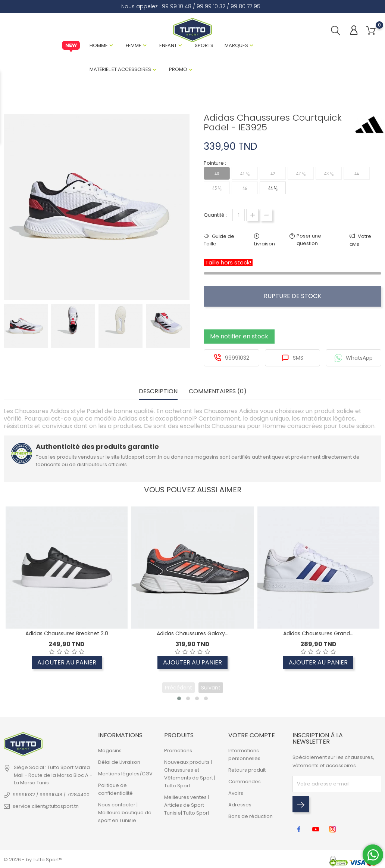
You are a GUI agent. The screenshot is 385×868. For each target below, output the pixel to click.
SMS (292, 358)
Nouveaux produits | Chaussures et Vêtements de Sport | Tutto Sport (190, 774)
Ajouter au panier (67, 662)
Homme (99, 45)
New (71, 47)
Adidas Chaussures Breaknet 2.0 (67, 634)
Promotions (178, 751)
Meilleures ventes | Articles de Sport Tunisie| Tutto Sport (187, 805)
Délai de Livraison (119, 762)
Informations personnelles (244, 754)
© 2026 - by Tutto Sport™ (33, 860)
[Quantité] (239, 215)
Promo (178, 69)
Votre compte (252, 735)
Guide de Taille (219, 240)
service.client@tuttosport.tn (46, 806)
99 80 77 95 (245, 6)
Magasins (110, 751)
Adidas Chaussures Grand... (318, 634)
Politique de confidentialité (115, 789)
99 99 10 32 (211, 6)
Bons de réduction (251, 816)
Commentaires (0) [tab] (218, 392)
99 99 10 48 (177, 6)
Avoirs (236, 793)
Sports (204, 45)
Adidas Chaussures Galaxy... (192, 634)
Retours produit (247, 770)
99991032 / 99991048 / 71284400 (51, 795)
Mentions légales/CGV (125, 774)
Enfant (168, 45)
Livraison (265, 244)
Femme (134, 45)
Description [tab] (158, 392)
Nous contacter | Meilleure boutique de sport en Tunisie (125, 813)
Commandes (245, 782)
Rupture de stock (292, 296)
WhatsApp (354, 358)
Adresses (240, 805)
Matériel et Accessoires (120, 69)
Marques (236, 45)
